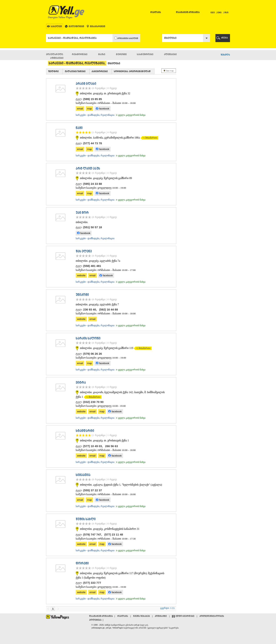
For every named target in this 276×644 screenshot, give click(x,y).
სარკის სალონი (88, 339)
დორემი (82, 564)
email (80, 109)
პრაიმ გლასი (86, 84)
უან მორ (82, 213)
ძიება (225, 38)
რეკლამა (156, 13)
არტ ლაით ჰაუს (88, 169)
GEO (213, 13)
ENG (219, 13)
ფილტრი (53, 72)
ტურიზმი (121, 55)
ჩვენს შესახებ (142, 616)
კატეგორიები (100, 72)
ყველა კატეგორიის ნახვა (130, 115)
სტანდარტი (85, 431)
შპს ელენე (84, 252)
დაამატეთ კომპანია (188, 13)
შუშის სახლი (86, 519)
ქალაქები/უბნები (75, 72)
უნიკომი (82, 295)
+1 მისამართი (149, 138)
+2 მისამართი (142, 348)
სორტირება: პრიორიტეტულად (132, 72)
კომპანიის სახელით (126, 38)
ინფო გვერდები (185, 616)
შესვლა (225, 55)
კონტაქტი (161, 616)
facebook (102, 109)
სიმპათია (83, 475)
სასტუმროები (145, 55)
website (81, 275)
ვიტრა (81, 383)
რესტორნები (80, 55)
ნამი (79, 128)
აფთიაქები (57, 58)
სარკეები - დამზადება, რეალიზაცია (95, 115)
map (89, 109)
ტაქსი (102, 55)
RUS (226, 13)
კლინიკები (170, 55)
